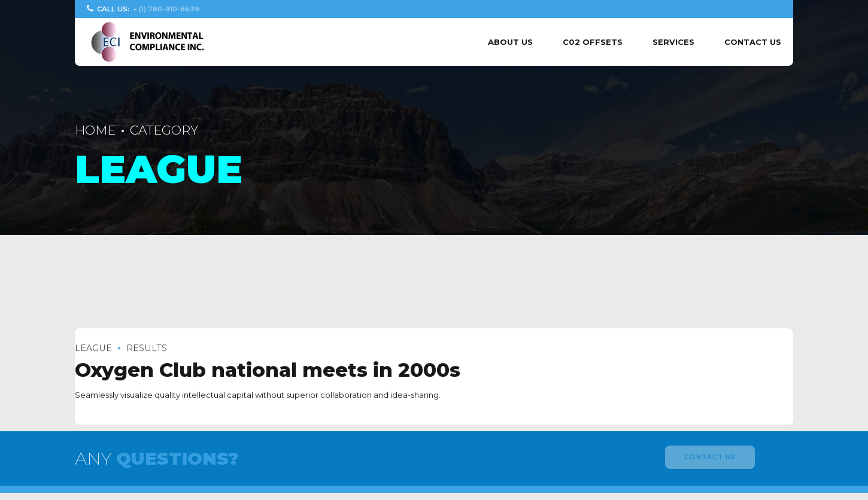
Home (95, 130)
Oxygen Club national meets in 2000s (268, 371)
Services (673, 42)
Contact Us (753, 42)
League (93, 348)
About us (510, 42)
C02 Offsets (593, 42)
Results (147, 348)
